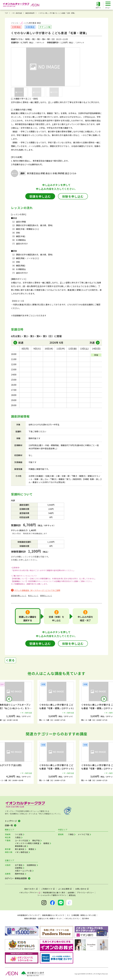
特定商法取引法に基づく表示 (54, 893)
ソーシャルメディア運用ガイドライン (52, 895)
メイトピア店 (83, 834)
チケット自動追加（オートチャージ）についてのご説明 (37, 590)
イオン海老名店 (17, 13)
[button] (9, 699)
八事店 (71, 834)
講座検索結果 (30, 13)
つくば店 (19, 834)
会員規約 (71, 893)
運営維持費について (19, 596)
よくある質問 (64, 889)
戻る (12, 660)
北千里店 (19, 865)
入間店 (18, 837)
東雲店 (31, 849)
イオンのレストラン (72, 918)
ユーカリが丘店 (21, 840)
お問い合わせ (81, 889)
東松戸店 (36, 840)
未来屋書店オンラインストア (28, 915)
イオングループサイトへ (29, 893)
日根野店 (19, 868)
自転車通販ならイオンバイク (53, 915)
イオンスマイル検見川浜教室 (27, 843)
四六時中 (86, 918)
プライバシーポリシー (85, 893)
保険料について (46, 596)
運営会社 (72, 895)
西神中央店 (20, 874)
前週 (21, 343)
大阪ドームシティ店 (23, 871)
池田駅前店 (31, 865)
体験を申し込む (73, 196)
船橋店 (46, 843)
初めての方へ (30, 889)
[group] (57, 702)
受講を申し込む (40, 196)
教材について (33, 596)
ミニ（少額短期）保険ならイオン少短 (81, 915)
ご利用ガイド (47, 889)
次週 (92, 343)
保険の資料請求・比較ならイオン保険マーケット (43, 918)
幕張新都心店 (21, 846)
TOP (6, 13)
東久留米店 (20, 849)
